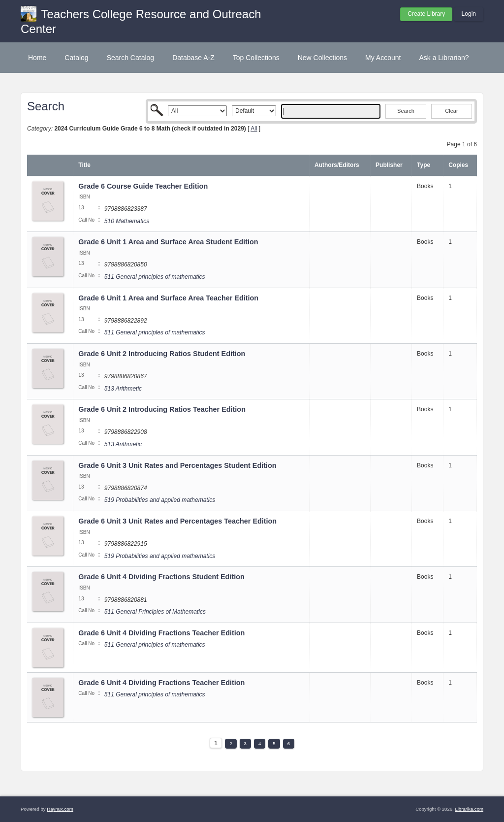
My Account (383, 58)
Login (469, 14)
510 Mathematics (127, 221)
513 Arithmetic (123, 389)
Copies (458, 165)
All (254, 129)
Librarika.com (469, 809)
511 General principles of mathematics (155, 277)
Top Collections (256, 58)
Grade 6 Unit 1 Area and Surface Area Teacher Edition (169, 298)
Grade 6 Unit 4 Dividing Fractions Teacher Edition (162, 633)
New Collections (322, 58)
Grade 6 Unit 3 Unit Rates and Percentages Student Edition (178, 465)
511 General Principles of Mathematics (155, 612)
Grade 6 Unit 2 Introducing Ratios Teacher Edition (163, 409)
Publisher (389, 165)
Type (424, 165)
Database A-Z (193, 58)
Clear (451, 111)
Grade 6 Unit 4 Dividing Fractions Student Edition (162, 577)
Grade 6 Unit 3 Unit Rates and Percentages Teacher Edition (178, 521)
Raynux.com (60, 809)
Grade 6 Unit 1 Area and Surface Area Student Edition (169, 242)
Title (84, 165)
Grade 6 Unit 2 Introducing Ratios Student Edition (163, 354)
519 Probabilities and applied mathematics (160, 500)
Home (37, 58)
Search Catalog (131, 58)
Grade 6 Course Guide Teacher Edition (144, 186)
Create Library (426, 14)
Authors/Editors (337, 165)
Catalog (76, 58)
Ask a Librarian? (444, 58)
